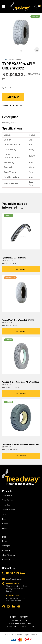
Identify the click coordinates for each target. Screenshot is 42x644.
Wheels (5, 524)
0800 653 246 (15, 573)
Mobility (5, 528)
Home (5, 541)
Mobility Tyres (15, 59)
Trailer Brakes (7, 496)
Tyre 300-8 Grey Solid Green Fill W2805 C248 (21, 382)
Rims (4, 519)
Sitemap (24, 617)
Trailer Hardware (9, 510)
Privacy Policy (19, 620)
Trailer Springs (8, 500)
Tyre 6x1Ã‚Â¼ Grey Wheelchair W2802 (18, 320)
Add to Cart (13, 97)
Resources (6, 550)
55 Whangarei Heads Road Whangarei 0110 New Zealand (17, 587)
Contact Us (11, 627)
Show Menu (4, 6)
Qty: (4, 88)
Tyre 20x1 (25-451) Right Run (14, 258)
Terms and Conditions (19, 624)
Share (5, 105)
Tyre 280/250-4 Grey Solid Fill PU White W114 (21, 444)
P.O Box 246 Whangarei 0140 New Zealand (17, 598)
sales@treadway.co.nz (15, 579)
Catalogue (6, 546)
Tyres (5, 59)
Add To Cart (21, 269)
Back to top (27, 627)
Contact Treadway (9, 560)
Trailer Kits (6, 505)
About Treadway (9, 555)
